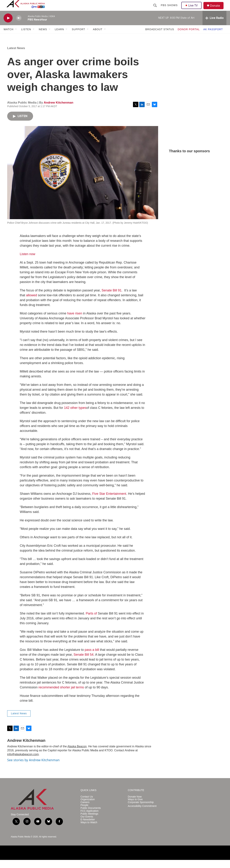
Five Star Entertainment (109, 502)
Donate (217, 10)
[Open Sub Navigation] (16, 37)
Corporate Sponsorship (141, 810)
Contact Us (87, 805)
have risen (75, 321)
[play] (8, 26)
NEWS (43, 37)
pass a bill (92, 658)
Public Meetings (89, 822)
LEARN (59, 37)
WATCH (9, 37)
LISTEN (26, 37)
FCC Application (89, 819)
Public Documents (91, 816)
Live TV (192, 9)
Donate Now (135, 805)
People (84, 813)
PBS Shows (170, 9)
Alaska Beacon (77, 754)
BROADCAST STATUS (160, 37)
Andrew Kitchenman (58, 111)
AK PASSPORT (213, 37)
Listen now (27, 262)
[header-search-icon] (155, 9)
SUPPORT (78, 37)
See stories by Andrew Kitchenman (33, 768)
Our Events (87, 825)
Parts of (91, 622)
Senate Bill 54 (83, 663)
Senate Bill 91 (111, 298)
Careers (85, 810)
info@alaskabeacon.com (23, 762)
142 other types (75, 416)
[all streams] (214, 26)
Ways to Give (135, 808)
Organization (88, 808)
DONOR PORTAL (189, 37)
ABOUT (98, 37)
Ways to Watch (89, 831)
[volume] (19, 26)
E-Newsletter (88, 828)
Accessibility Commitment (142, 814)
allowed (32, 303)
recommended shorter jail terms (61, 695)
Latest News (16, 56)
